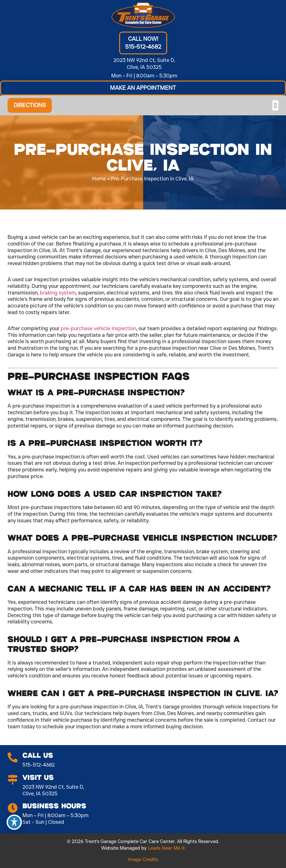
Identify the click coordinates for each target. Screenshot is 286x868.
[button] (143, 88)
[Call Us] (13, 758)
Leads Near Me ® (166, 848)
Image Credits (143, 859)
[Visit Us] (13, 780)
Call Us (38, 756)
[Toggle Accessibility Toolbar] (14, 822)
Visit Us (38, 778)
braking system (58, 293)
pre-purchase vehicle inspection (98, 328)
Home (99, 179)
